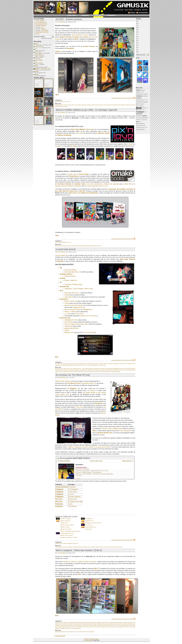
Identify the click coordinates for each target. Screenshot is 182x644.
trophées (118, 372)
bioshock (96, 369)
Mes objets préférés (41, 26)
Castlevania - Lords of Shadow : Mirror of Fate (79, 289)
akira (110, 105)
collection (94, 105)
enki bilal (114, 105)
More (57, 95)
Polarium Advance (70, 276)
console (146, 100)
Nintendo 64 (58, 624)
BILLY (96, 569)
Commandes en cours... (42, 24)
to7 (76, 632)
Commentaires (143, 13)
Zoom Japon (38, 52)
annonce (118, 547)
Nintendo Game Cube (60, 625)
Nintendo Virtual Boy (92, 625)
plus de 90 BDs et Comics (80, 35)
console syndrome (72, 246)
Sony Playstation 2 (111, 627)
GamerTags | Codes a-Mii (42, 32)
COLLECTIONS (39, 19)
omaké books (80, 105)
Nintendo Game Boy (93, 364)
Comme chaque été (61, 255)
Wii (61, 268)
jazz (143, 104)
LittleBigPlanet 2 (87, 310)
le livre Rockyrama (125, 431)
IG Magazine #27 (89, 519)
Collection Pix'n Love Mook (66, 535)
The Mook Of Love (74, 383)
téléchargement (140, 124)
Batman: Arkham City (71, 301)
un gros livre (79, 407)
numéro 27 (93, 390)
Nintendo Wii (71, 365)
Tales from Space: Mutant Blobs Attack (76, 324)
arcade (138, 92)
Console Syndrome (62, 487)
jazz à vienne (140, 106)
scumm (121, 370)
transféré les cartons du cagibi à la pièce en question (79, 562)
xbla (129, 370)
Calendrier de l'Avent (142, 94)
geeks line (93, 246)
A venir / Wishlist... (40, 21)
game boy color (59, 372)
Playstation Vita (65, 318)
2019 (137, 30)
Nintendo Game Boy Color (121, 364)
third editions (80, 246)
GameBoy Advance (66, 274)
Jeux (42, 27)
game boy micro (83, 372)
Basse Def (73, 191)
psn (104, 370)
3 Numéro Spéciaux (74, 497)
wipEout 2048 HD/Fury (71, 328)
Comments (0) (126, 98)
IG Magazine (72, 388)
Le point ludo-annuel (66, 249)
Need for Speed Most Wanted (74, 305)
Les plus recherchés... (41, 22)
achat (138, 90)
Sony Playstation (102, 627)
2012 (137, 45)
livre (97, 246)
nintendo (139, 114)
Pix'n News (74, 146)
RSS (133, 98)
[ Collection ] (111, 15)
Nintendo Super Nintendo (61, 365)
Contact (92, 639)
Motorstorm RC (69, 332)
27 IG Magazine (73, 489)
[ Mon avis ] (98, 15)
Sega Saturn (72, 627)
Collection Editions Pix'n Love (67, 533)
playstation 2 (77, 370)
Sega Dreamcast (125, 625)
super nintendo (112, 372)
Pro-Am (86, 332)
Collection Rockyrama (65, 521)
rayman (108, 370)
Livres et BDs (45, 30)
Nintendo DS (65, 624)
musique (97, 547)
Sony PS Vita (103, 365)
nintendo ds (139, 116)
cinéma (92, 547)
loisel (132, 105)
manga (69, 105)
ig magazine (69, 547)
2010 (137, 50)
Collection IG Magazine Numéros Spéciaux (70, 531)
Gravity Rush (68, 326)
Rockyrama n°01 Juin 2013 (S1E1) (93, 523)
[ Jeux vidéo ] (72, 15)
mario (121, 369)
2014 (137, 41)
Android (62, 278)
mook (108, 547)
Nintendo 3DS (64, 287)
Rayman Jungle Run (71, 280)
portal (97, 370)
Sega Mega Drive (77, 628)
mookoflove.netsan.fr (88, 383)
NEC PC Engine (124, 622)
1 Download (72, 487)
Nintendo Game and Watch (90, 624)
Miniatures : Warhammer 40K (43, 69)
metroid (125, 369)
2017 (137, 34)
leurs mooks (80, 133)
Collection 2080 (64, 523)
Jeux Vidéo (63, 242)
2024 (137, 23)
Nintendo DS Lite (72, 624)
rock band (116, 370)
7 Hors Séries (72, 492)
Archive (86, 639)
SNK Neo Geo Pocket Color (91, 627)
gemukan (57, 632)
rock (141, 122)
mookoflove (58, 547)
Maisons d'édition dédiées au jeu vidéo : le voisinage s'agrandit (86, 110)
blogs (58, 146)
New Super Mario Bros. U (72, 293)
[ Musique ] (85, 15)
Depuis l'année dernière (62, 381)
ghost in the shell (104, 105)
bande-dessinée (59, 105)
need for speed (104, 372)
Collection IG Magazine (66, 519)
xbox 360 (133, 370)
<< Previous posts (60, 636)
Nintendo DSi (80, 624)
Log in (97, 639)
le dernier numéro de (111, 429)
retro (111, 370)
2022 (137, 25)
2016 (137, 36)
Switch (37, 66)
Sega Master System (63, 627)
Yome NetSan (61, 22)
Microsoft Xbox (106, 622)
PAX (80, 574)
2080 (94, 431)
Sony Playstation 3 (94, 365)
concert (139, 98)
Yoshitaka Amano (80, 184)
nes (88, 372)
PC (61, 282)
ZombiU (67, 295)
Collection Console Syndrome (67, 525)
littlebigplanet (116, 369)
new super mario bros (95, 372)
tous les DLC (79, 314)
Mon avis (57, 102)
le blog (130, 144)
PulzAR (67, 330)
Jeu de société (39, 57)
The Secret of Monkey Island (73, 284)
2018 (137, 32)
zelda (118, 105)
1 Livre (70, 494)
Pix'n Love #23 (89, 525)
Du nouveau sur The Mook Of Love (73, 375)
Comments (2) (126, 540)
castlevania (102, 369)
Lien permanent (116, 98)
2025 (137, 21)
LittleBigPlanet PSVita (71, 320)
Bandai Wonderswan (76, 622)
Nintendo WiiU (78, 365)
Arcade (68, 622)
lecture (66, 369)
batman (92, 369)
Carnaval (93, 332)
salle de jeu (63, 632)
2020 (137, 28)
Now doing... (38, 42)
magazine (113, 547)
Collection (62, 102)
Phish (37, 44)
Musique (43, 29)
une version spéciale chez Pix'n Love (96, 186)
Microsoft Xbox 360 (75, 364)
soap (100, 246)
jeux (56, 369)
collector (145, 96)
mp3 (144, 110)
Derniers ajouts (39, 77)
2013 (137, 43)
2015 (137, 39)
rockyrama (128, 105)
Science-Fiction (39, 55)
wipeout (144, 127)
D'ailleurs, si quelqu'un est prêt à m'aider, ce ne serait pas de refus (88, 447)
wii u (124, 370)
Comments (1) (126, 619)
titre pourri (139, 126)
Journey (67, 303)
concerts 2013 (140, 100)
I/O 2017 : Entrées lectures (69, 19)
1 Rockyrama (72, 506)
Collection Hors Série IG (66, 529)
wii (127, 370)
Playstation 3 (64, 299)
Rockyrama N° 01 (89, 521)
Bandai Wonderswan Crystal (88, 622)
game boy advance (68, 372)
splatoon (122, 105)
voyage (138, 128)
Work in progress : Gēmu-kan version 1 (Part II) (79, 550)
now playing (70, 370)
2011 (137, 47)
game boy (76, 372)
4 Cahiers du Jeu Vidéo (76, 502)
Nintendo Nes (131, 364)
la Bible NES (127, 184)
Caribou (83, 316)
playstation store (91, 370)
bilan (98, 105)
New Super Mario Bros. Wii (73, 272)
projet (71, 632)
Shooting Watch (79, 627)
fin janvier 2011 (72, 174)
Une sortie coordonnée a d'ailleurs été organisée (103, 184)
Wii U (62, 291)
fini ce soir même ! (92, 316)
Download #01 (89, 529)
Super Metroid (69, 297)
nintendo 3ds (58, 370)
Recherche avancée (46, 38)
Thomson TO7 (69, 628)
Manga (37, 71)
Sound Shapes (69, 322)
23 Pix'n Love (72, 499)
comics (65, 105)
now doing (64, 370)
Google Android (65, 364)
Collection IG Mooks (65, 527)
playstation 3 (84, 370)
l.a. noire (83, 369)
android (87, 369)
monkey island (131, 369)
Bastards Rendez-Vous (91, 527)
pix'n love (74, 105)
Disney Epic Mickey (70, 270)
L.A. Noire (67, 314)
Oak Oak (82, 191)
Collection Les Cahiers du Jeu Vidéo (69, 537)
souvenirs (80, 632)
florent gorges (87, 105)
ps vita (101, 370)
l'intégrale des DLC (78, 307)
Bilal (76, 39)
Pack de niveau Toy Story (72, 310)
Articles (138, 19)
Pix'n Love (68, 102)
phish (145, 116)
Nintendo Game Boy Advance (106, 364)
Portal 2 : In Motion (70, 312)
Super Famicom (39, 46)
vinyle (144, 126)
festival (138, 102)
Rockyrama (99, 403)
